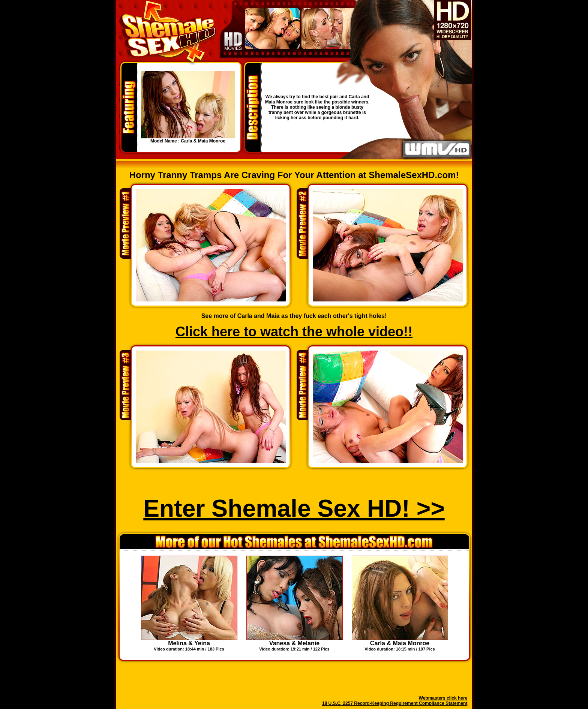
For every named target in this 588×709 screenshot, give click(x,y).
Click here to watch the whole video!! (294, 332)
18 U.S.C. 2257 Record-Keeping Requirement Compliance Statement (395, 703)
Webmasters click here (443, 698)
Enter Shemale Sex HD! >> (294, 508)
